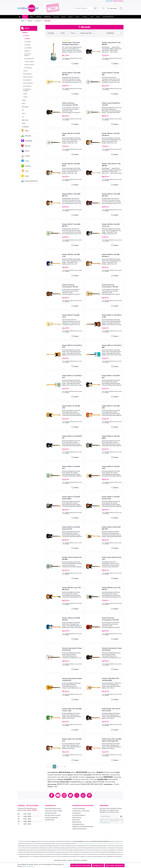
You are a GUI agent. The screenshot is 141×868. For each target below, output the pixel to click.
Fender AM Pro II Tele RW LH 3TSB (112, 316)
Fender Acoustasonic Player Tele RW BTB (72, 679)
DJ (23, 117)
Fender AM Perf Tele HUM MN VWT (71, 74)
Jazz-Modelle (28, 48)
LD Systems (82, 777)
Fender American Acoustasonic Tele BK (70, 104)
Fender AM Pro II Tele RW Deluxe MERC (71, 498)
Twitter (70, 795)
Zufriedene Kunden (51, 813)
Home (25, 161)
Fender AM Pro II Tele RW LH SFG (72, 377)
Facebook (52, 795)
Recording (25, 107)
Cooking (26, 166)
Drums (24, 100)
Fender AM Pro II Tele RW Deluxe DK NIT (71, 528)
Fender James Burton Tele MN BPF (111, 43)
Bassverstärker (27, 86)
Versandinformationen (79, 815)
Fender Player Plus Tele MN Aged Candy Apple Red (112, 740)
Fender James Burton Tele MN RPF (111, 165)
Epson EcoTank (99, 782)
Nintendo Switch (115, 775)
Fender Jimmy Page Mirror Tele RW (111, 104)
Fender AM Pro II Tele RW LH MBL (112, 346)
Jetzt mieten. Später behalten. (54, 811)
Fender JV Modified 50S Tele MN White (110, 679)
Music (25, 29)
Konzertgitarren (27, 80)
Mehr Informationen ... (29, 866)
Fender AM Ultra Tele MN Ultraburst (111, 255)
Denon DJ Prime (52, 777)
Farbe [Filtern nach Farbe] (64, 33)
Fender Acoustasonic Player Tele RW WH (72, 649)
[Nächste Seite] (62, 767)
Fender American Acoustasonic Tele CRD (110, 619)
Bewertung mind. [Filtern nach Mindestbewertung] (88, 33)
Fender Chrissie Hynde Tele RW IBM (72, 558)
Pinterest (89, 795)
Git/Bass (25, 32)
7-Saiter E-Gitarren (29, 62)
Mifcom (73, 772)
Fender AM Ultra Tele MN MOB (71, 165)
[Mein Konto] (112, 8)
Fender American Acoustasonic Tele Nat (110, 286)
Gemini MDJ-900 (73, 777)
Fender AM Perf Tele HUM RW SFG (71, 225)
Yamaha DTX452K (75, 784)
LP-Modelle (27, 45)
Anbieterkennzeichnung (79, 829)
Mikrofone (25, 120)
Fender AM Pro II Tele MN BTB (71, 407)
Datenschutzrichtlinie (114, 821)
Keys (24, 103)
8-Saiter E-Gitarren (29, 65)
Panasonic (50, 787)
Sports (25, 151)
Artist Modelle (28, 68)
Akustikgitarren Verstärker (27, 90)
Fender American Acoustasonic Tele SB (70, 286)
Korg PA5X (68, 779)
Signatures (27, 51)
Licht (23, 113)
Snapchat (77, 795)
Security (26, 146)
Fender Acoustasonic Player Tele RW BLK (112, 649)
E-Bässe (25, 71)
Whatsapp (83, 795)
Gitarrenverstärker (28, 83)
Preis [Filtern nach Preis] (74, 33)
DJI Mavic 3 (100, 772)
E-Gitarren (26, 36)
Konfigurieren (98, 865)
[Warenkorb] (121, 8)
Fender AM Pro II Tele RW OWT (111, 467)
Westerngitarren (27, 74)
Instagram (64, 795)
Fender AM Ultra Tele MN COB (71, 255)
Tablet (56, 786)
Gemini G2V (93, 779)
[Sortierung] (114, 33)
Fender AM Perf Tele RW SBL (110, 74)
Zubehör (25, 97)
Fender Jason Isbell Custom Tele (112, 558)
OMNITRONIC (106, 775)
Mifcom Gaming (64, 772)
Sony (59, 777)
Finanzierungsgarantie (52, 817)
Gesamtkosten (77, 813)
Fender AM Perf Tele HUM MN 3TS (71, 195)
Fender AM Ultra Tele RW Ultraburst (111, 134)
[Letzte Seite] (65, 767)
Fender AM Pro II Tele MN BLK (111, 377)
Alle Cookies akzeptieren (115, 865)
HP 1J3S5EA (116, 784)
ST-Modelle (27, 42)
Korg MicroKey (102, 779)
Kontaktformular (50, 820)
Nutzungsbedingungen (105, 822)
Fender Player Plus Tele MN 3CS (72, 740)
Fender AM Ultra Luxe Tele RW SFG (111, 589)
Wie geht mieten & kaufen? (53, 815)
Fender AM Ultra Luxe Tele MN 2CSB (71, 589)
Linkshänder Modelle (28, 55)
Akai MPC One (54, 772)
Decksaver (70, 775)
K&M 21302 (65, 777)
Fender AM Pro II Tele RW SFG (71, 467)
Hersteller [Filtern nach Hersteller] (52, 33)
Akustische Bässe (28, 77)
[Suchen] (95, 8)
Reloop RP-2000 (78, 775)
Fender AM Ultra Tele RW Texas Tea (111, 225)
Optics (25, 176)
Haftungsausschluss (78, 824)
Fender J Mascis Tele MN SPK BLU (71, 619)
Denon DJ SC (99, 784)
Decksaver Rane (91, 777)
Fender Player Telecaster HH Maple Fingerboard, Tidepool (71, 44)
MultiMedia (27, 141)
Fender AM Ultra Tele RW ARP (71, 134)
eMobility (26, 136)
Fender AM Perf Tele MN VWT (71, 316)
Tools (25, 171)
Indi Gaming (99, 777)
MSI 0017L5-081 (63, 784)
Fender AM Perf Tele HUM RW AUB (111, 195)
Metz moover (85, 779)
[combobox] (83, 8)
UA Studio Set (76, 779)
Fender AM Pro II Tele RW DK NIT (72, 437)
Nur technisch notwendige (81, 865)
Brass (24, 123)
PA (23, 110)
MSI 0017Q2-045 (82, 772)
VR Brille (117, 772)
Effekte (25, 94)
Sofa (49, 772)
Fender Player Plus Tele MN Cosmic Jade (72, 710)
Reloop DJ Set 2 (52, 779)
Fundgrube (25, 127)
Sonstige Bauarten (29, 59)
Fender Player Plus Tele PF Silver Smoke (111, 710)
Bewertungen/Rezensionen (53, 809)
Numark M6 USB (87, 784)
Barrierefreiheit (77, 822)
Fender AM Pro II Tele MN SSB (111, 407)
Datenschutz (76, 820)
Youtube (58, 795)
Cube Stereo (60, 779)
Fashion (26, 156)
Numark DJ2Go (88, 775)
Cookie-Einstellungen (79, 809)
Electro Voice (65, 782)
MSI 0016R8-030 (113, 779)
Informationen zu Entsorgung (81, 811)
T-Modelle (27, 39)
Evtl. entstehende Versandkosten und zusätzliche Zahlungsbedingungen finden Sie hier (99, 844)
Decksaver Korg (52, 775)
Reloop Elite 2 (92, 772)
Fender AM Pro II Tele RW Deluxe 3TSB (111, 498)
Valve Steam (89, 782)
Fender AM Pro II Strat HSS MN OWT (111, 528)
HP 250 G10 (97, 775)
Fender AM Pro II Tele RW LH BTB (72, 346)
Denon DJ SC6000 (110, 782)
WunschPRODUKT (29, 181)
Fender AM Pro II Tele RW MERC (111, 437)
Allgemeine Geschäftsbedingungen (83, 826)
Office (25, 131)
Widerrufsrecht (77, 817)
